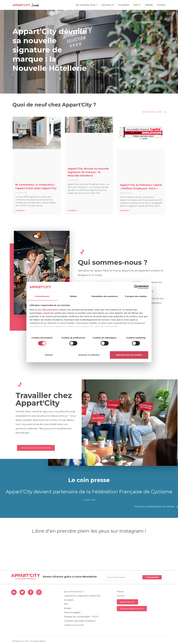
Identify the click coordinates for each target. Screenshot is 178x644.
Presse (120, 592)
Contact (121, 596)
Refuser (49, 355)
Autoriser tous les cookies (129, 355)
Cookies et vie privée (74, 625)
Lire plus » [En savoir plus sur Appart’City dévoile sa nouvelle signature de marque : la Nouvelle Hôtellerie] (73, 210)
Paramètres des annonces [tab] (105, 296)
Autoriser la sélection (89, 355)
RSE (66, 604)
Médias (67, 608)
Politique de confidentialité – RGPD (81, 617)
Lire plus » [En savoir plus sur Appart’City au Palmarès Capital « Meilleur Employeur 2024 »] (125, 210)
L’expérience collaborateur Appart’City (82, 596)
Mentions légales (72, 612)
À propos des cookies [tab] (136, 296)
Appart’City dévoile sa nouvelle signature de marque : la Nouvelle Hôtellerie (50, 50)
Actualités (69, 600)
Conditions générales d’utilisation (80, 621)
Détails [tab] (73, 296)
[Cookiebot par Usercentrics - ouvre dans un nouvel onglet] (136, 287)
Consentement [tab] (42, 296)
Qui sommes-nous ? (74, 592)
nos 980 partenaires (48, 310)
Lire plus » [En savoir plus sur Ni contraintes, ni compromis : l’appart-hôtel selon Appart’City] (20, 210)
